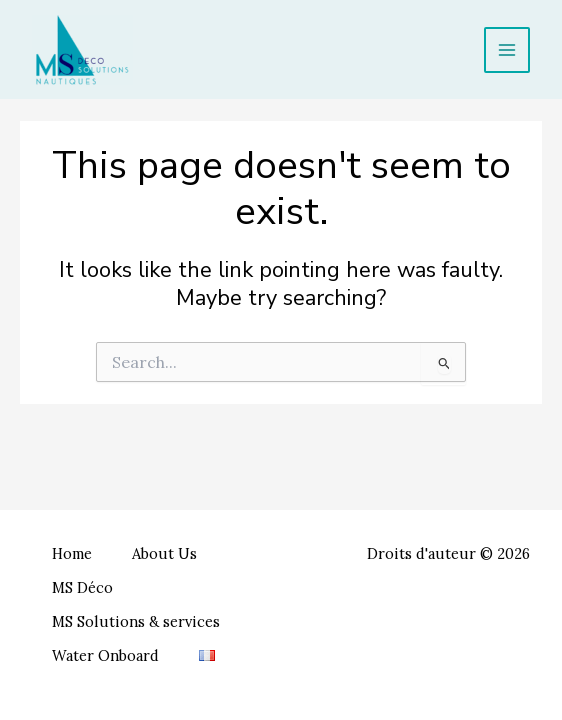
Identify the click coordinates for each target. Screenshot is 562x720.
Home (72, 553)
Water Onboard (105, 655)
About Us (164, 553)
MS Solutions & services (136, 621)
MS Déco (82, 587)
